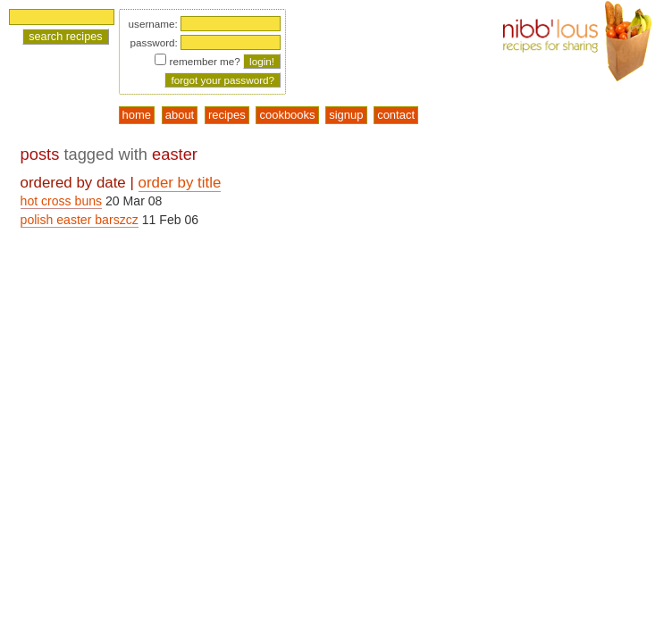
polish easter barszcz (80, 220)
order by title (180, 183)
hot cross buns (62, 201)
